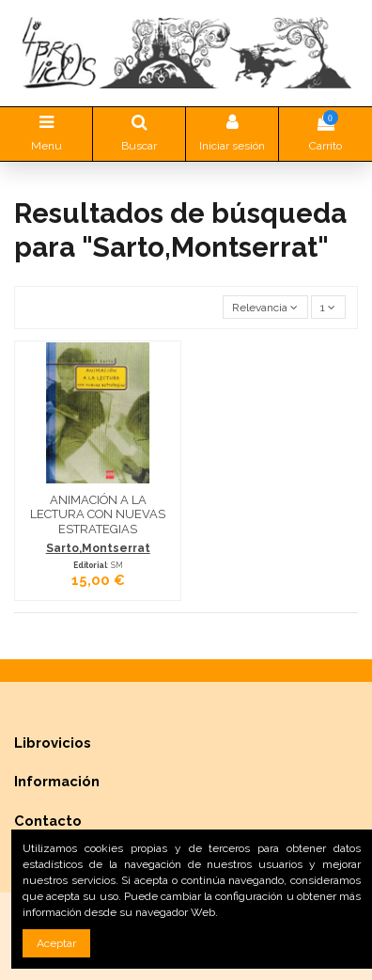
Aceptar (56, 943)
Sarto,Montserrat (98, 548)
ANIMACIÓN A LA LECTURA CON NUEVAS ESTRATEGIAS (98, 514)
